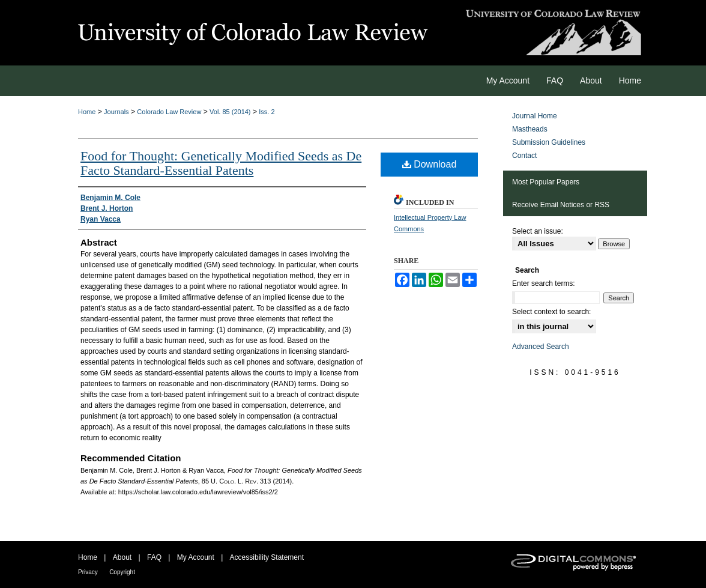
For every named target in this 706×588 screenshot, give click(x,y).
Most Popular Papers (546, 182)
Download (430, 164)
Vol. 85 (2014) (230, 112)
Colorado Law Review (169, 112)
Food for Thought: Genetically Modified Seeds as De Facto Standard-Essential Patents (221, 163)
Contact (524, 156)
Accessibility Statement (267, 557)
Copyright (122, 572)
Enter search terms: (544, 283)
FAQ (154, 557)
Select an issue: (538, 231)
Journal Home (535, 116)
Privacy (88, 572)
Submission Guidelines (549, 142)
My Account (196, 557)
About (122, 557)
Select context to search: (551, 312)
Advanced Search (541, 347)
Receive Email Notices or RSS (561, 205)
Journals (116, 112)
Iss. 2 (267, 112)
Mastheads (530, 129)
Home (87, 112)
